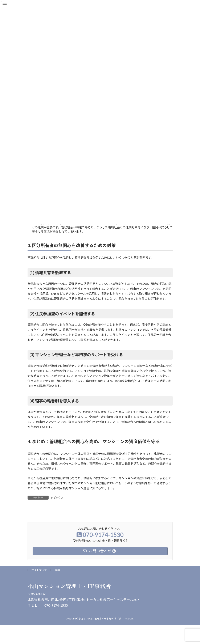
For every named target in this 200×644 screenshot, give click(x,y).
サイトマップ (39, 570)
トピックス (57, 498)
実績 (57, 570)
